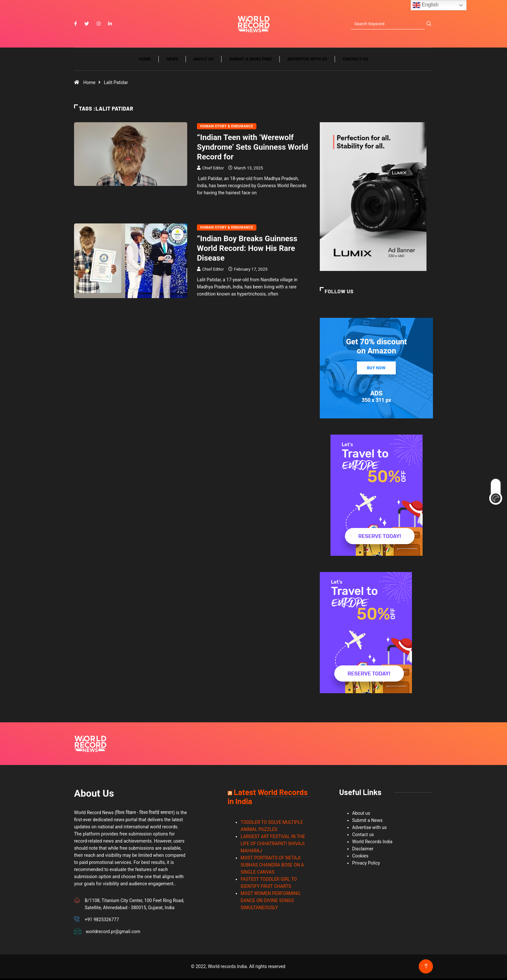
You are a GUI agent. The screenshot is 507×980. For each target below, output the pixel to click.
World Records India (372, 843)
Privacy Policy (366, 865)
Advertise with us (307, 61)
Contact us (355, 61)
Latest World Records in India (268, 798)
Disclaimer (363, 850)
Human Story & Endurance (227, 128)
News (172, 61)
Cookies (360, 857)
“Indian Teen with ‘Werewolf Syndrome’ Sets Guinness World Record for (253, 149)
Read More (212, 205)
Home (145, 61)
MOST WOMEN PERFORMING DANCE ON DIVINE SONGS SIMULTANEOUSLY (270, 902)
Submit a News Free (251, 61)
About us (204, 61)
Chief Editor (213, 170)
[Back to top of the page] (426, 968)
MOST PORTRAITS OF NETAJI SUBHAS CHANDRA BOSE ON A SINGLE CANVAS (272, 867)
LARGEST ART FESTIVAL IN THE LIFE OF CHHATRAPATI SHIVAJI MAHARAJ (273, 845)
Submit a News (367, 822)
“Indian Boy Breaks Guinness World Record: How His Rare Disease (247, 250)
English (426, 5)
